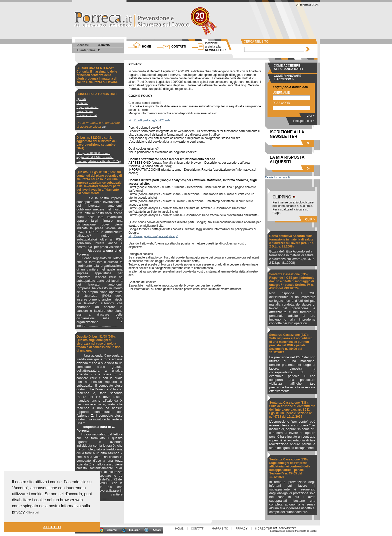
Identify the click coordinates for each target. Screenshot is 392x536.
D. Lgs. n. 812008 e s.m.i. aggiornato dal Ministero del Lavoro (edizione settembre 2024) (96, 143)
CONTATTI (179, 47)
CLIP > (310, 219)
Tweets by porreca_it (277, 177)
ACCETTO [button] (52, 527)
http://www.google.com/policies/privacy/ (153, 236)
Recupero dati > (304, 121)
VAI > (310, 116)
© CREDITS (262, 528)
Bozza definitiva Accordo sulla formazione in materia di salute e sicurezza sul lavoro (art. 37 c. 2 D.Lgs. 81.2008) (292, 241)
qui (104, 127)
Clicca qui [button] (33, 512)
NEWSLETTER (215, 47)
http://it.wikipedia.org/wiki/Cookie (149, 120)
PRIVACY (241, 528)
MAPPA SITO (220, 528)
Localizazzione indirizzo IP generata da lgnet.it (293, 531)
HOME (146, 47)
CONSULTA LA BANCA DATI (96, 94)
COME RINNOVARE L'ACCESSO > (287, 78)
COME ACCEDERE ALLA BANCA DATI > (289, 67)
